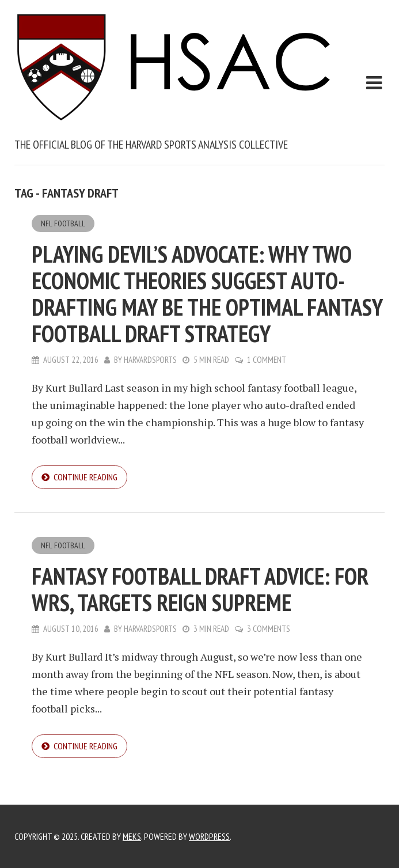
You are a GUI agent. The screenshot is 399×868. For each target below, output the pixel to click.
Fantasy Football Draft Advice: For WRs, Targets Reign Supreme (200, 589)
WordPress (209, 836)
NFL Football (63, 223)
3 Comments (269, 629)
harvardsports (150, 360)
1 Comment (267, 360)
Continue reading (85, 477)
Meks (132, 836)
